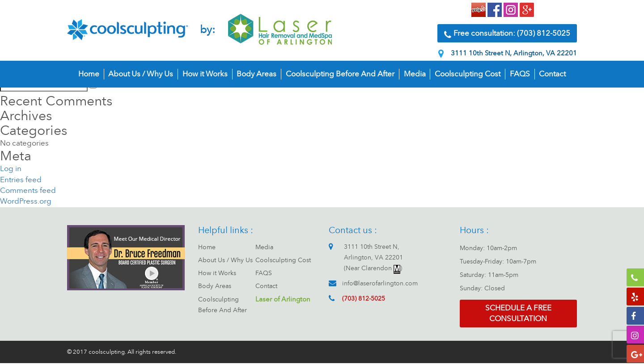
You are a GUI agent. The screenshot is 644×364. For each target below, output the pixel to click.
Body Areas (256, 75)
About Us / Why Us (141, 75)
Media (415, 75)
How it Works (205, 75)
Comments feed (28, 190)
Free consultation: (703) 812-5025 (507, 34)
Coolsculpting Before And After (340, 75)
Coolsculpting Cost (468, 75)
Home (89, 75)
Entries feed (21, 180)
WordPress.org (26, 201)
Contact (552, 75)
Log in (11, 169)
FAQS (520, 75)
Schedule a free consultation (518, 314)
